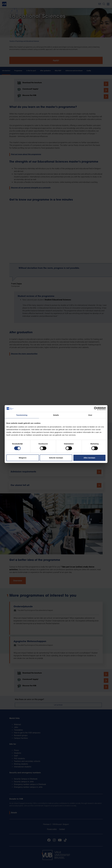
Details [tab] (56, 415)
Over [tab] (90, 415)
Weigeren (23, 458)
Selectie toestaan (56, 458)
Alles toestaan (89, 458)
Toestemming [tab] (22, 415)
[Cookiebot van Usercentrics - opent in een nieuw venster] (96, 409)
